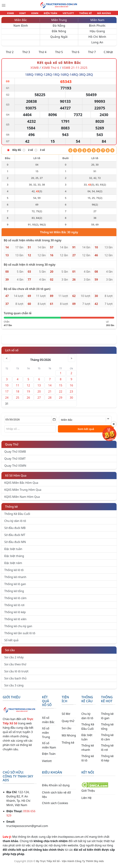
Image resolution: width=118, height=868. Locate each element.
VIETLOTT (67, 14)
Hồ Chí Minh (97, 39)
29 (61, 400)
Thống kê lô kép (15, 614)
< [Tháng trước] (7, 360)
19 (28, 394)
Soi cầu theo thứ (15, 666)
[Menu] (4, 5)
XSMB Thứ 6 (50, 70)
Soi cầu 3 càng (14, 687)
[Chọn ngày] (31, 422)
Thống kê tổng (14, 593)
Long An (97, 44)
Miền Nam (97, 22)
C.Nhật (108, 54)
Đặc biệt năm (13, 565)
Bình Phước (97, 28)
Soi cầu (10, 652)
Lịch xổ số (12, 352)
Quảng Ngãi (59, 39)
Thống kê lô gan (15, 586)
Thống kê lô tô (14, 572)
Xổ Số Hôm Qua (16, 478)
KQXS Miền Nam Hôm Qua (22, 499)
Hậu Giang (97, 33)
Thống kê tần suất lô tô (20, 635)
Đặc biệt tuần (13, 551)
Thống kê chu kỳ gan (18, 628)
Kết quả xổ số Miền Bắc (59, 65)
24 (7, 400)
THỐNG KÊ (82, 14)
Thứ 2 (10, 54)
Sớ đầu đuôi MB (15, 530)
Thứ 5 (59, 54)
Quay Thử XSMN (15, 468)
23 (71, 394)
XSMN (36, 14)
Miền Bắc (21, 22)
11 (18, 387)
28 (50, 400)
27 (39, 400)
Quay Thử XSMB (15, 454)
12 (28, 387)
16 (71, 387)
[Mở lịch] (54, 422)
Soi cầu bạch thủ (15, 680)
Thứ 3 (26, 54)
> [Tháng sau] (72, 360)
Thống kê (11, 509)
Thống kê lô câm (15, 600)
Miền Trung (59, 22)
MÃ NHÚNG (99, 14)
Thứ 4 (43, 54)
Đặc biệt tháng (14, 558)
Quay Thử (12, 447)
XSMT (26, 14)
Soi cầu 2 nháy (14, 659)
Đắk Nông (59, 33)
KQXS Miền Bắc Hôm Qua (21, 485)
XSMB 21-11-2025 (75, 70)
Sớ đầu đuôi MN (15, 544)
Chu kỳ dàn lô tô (15, 523)
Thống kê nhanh (15, 579)
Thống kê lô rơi (14, 607)
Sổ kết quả (11, 642)
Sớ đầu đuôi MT (15, 537)
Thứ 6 (75, 54)
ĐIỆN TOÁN (51, 14)
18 (18, 394)
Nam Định (21, 28)
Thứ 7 (92, 54)
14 (50, 387)
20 (39, 394)
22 (61, 394)
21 (50, 394)
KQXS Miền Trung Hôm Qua (23, 492)
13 (39, 387)
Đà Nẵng (59, 28)
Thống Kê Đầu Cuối (17, 516)
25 (18, 400)
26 (28, 400)
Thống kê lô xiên (15, 621)
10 (7, 387)
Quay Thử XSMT (15, 461)
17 (7, 394)
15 (61, 387)
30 (71, 400)
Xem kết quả (86, 431)
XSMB (15, 14)
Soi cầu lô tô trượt (16, 673)
